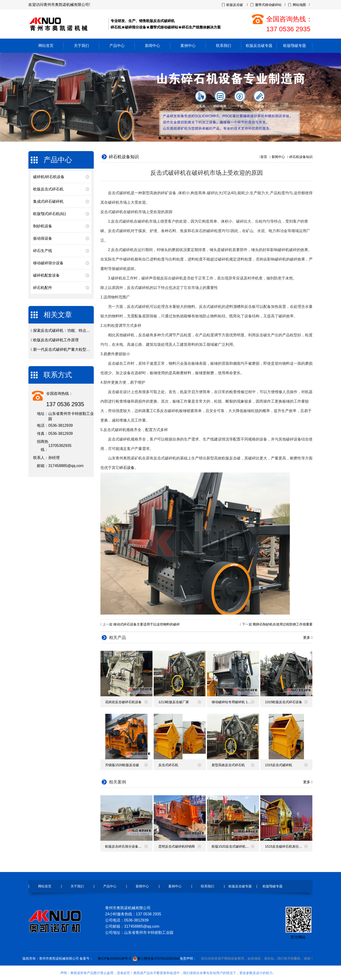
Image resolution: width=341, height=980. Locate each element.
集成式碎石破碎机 (48, 201)
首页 (264, 157)
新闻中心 (153, 46)
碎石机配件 (43, 288)
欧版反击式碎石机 (48, 189)
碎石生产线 (43, 251)
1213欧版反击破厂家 (180, 702)
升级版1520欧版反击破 (126, 765)
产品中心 (117, 46)
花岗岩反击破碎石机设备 (126, 702)
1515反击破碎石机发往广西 (286, 846)
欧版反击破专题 (259, 46)
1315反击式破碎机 (286, 765)
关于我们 (81, 46)
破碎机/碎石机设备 (49, 177)
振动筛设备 (43, 238)
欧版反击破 (235, 5)
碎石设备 (127, 468)
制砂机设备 (43, 226)
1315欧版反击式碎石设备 (286, 702)
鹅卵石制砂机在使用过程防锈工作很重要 (283, 624)
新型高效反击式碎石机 (233, 765)
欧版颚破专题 (295, 46)
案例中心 (188, 46)
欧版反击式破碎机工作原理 (56, 340)
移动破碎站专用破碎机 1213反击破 (235, 702)
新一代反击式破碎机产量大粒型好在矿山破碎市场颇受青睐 (82, 349)
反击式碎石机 (180, 765)
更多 (307, 637)
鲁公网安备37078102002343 (159, 958)
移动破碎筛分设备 (48, 263)
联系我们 (224, 46)
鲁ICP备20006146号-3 (114, 958)
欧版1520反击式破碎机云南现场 (235, 846)
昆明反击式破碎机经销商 (180, 846)
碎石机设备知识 (301, 157)
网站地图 (299, 5)
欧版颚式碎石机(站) (50, 214)
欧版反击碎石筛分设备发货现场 (128, 846)
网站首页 (46, 46)
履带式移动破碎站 (268, 5)
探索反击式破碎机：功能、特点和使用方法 (69, 330)
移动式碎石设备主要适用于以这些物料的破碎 (147, 624)
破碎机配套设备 (46, 275)
